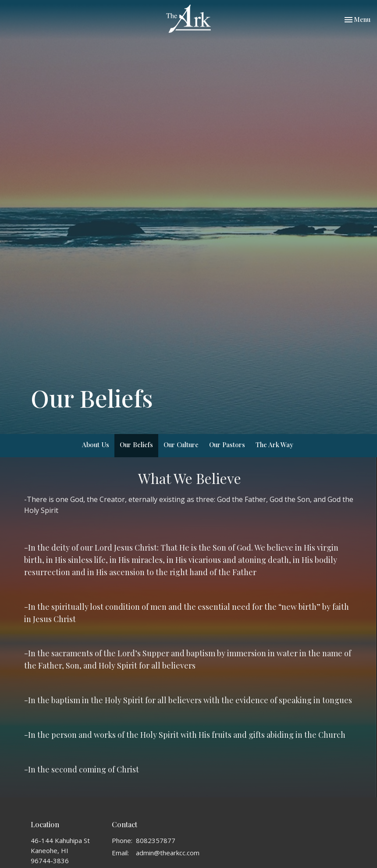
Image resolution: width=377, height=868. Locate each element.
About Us (96, 445)
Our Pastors (227, 445)
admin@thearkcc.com (168, 853)
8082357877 (156, 840)
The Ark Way (274, 445)
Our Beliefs (136, 445)
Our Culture (181, 445)
